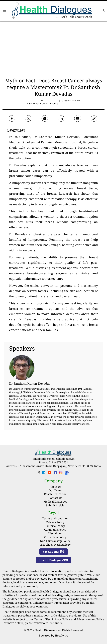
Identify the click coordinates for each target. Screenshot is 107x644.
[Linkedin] (61, 118)
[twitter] (28, 118)
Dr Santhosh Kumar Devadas (56, 137)
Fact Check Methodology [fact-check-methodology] (55, 545)
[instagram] (61, 474)
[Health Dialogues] (67, 473)
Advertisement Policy (90, 619)
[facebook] (12, 118)
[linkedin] (44, 474)
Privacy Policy (55, 522)
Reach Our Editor (55, 494)
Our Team (55, 490)
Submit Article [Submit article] (55, 505)
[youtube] (50, 474)
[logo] (53, 11)
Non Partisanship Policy (55, 541)
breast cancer (88, 147)
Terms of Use (42, 619)
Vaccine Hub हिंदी (54, 552)
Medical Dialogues (55, 502)
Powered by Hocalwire (54, 635)
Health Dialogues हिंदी (54, 560)
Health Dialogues (46, 630)
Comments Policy (55, 530)
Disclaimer (55, 533)
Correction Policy (55, 537)
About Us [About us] (55, 487)
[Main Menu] (4, 12)
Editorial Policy (55, 526)
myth (53, 147)
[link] (94, 118)
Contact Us (55, 498)
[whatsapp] (45, 118)
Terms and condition (55, 518)
